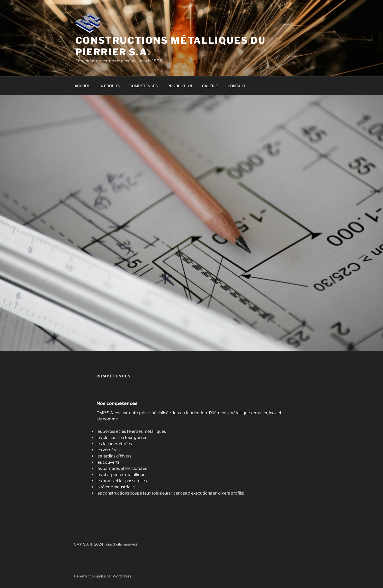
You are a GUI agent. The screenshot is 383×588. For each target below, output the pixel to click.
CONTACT (237, 86)
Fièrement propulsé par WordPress (103, 576)
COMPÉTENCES (144, 86)
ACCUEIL (83, 86)
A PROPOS (110, 86)
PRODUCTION (180, 86)
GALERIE (210, 86)
